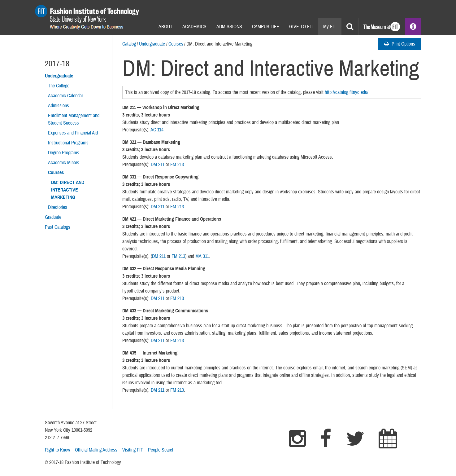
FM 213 (177, 165)
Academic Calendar (65, 96)
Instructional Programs (68, 143)
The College (59, 86)
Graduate (53, 217)
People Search (161, 450)
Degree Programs (64, 153)
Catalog (129, 44)
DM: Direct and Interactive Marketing (68, 190)
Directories (58, 207)
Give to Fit (301, 27)
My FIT (330, 27)
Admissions (229, 27)
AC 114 (157, 130)
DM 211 (158, 165)
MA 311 (202, 256)
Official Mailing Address (96, 450)
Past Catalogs (58, 227)
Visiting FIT (133, 450)
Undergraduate (152, 44)
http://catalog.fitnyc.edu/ (347, 92)
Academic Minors (64, 163)
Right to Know (57, 450)
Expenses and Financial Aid (73, 133)
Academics (194, 27)
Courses (176, 44)
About (165, 27)
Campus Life (266, 27)
